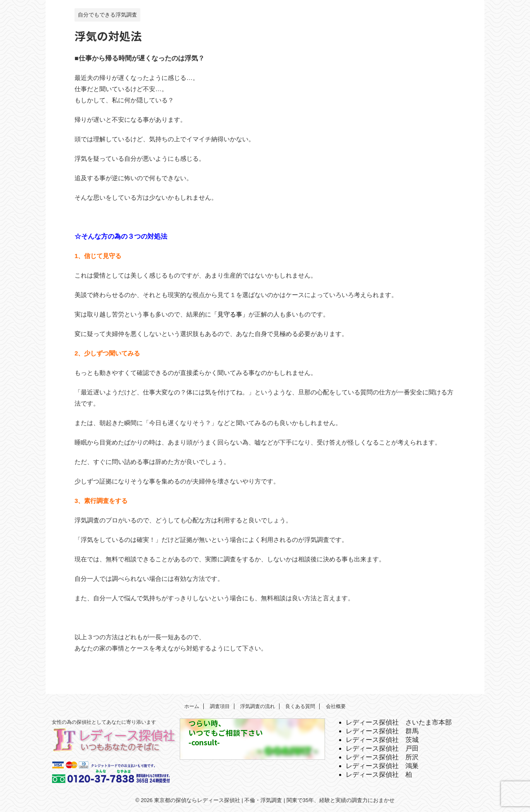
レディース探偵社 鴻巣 (382, 766)
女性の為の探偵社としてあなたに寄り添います (104, 722)
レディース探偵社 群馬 (382, 731)
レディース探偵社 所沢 (382, 757)
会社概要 (336, 706)
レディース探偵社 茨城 (382, 740)
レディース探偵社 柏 (379, 775)
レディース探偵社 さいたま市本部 (399, 722)
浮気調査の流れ (258, 706)
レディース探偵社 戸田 (382, 748)
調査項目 (220, 706)
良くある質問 (300, 706)
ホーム (192, 706)
